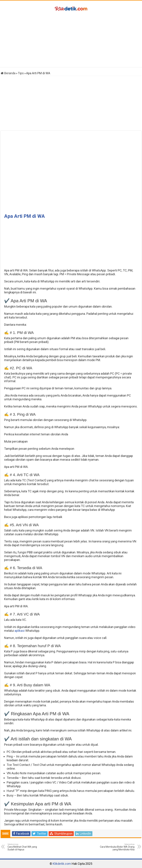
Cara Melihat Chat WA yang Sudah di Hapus (25, 847)
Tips (21, 73)
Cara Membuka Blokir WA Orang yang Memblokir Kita (117, 847)
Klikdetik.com (62, 864)
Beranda (8, 73)
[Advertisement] (71, 40)
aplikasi (20, 631)
